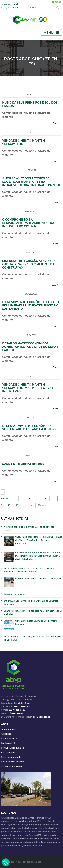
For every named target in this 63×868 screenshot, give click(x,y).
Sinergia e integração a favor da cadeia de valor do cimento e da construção (29, 264)
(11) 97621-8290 (22, 706)
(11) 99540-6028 (17, 710)
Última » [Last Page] (42, 505)
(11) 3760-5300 (11, 8)
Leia (54, 123)
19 (9, 505)
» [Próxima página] (32, 505)
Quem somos (8, 729)
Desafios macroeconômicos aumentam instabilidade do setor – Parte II (31, 347)
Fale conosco (8, 753)
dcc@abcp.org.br (12, 4)
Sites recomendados (12, 757)
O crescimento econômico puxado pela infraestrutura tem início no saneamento (31, 305)
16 (45, 499)
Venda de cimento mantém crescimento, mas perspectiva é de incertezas (30, 388)
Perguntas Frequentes (12, 748)
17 (53, 499)
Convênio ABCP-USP (12, 766)
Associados (7, 734)
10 (30, 499)
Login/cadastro (9, 743)
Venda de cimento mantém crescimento (24, 142)
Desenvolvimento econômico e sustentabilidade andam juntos (29, 427)
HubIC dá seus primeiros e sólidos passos (30, 104)
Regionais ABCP (9, 739)
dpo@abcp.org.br (41, 717)
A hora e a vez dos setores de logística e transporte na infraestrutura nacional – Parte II (31, 182)
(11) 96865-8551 (22, 703)
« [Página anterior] (15, 499)
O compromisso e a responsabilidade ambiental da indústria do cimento (28, 223)
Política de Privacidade (13, 762)
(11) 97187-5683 (15, 713)
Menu (49, 33)
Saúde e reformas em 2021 (23, 464)
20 (17, 505)
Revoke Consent (6, 862)
